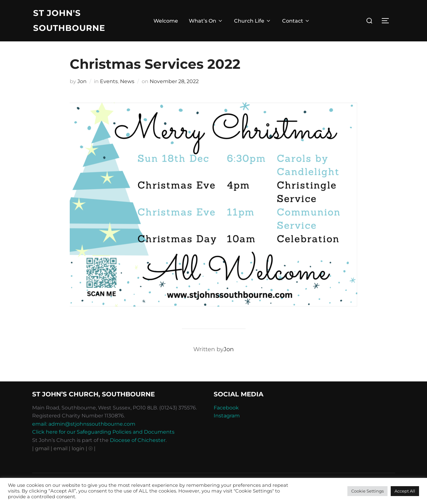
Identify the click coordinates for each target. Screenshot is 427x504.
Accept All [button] (405, 491)
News (127, 81)
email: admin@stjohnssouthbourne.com (84, 424)
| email (60, 448)
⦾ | (92, 448)
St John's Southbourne (69, 21)
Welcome (166, 21)
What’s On (206, 21)
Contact (296, 21)
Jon (82, 81)
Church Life (253, 21)
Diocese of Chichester (138, 440)
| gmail (41, 448)
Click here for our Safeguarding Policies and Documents (103, 432)
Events (109, 81)
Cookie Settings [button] (367, 491)
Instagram (227, 416)
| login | (78, 448)
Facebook (226, 408)
